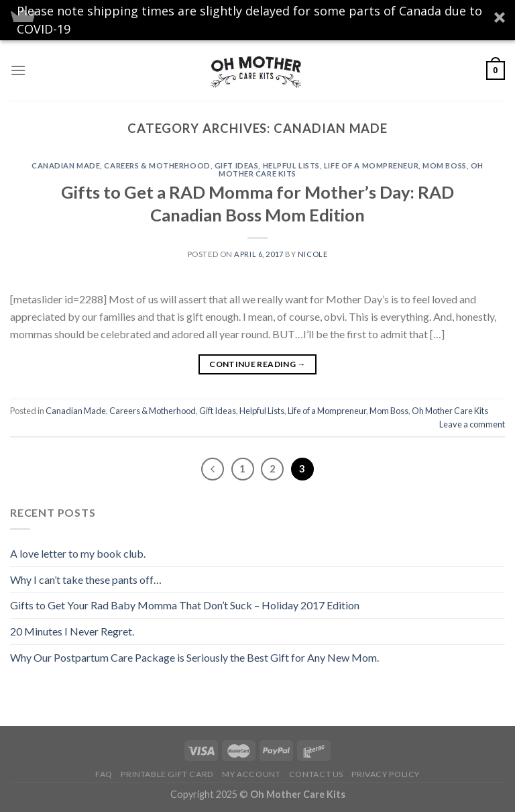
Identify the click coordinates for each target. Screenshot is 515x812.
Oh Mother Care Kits (450, 411)
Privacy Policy (386, 774)
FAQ (104, 774)
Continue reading (257, 364)
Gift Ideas (237, 165)
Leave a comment (472, 424)
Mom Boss (444, 165)
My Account (251, 774)
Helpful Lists (291, 165)
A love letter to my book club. (78, 553)
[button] (257, 20)
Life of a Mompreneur (371, 165)
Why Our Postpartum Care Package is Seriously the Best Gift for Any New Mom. (194, 657)
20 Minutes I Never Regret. (72, 631)
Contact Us (316, 774)
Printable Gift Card (167, 774)
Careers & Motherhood (157, 165)
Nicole (312, 254)
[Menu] (18, 70)
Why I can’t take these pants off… (86, 579)
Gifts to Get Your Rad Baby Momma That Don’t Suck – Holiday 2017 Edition (185, 605)
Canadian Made (66, 165)
